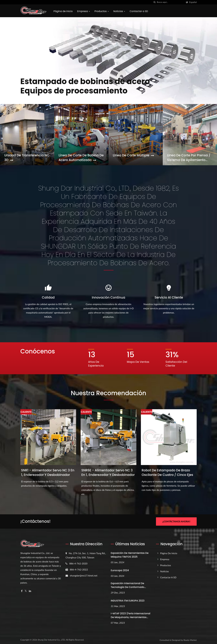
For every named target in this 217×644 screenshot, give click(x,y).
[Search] (170, 2)
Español (193, 2)
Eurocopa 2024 (120, 570)
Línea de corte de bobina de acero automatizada (81, 157)
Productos (102, 11)
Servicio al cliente (169, 297)
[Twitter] (26, 591)
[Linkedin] (30, 591)
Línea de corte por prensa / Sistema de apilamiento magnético (189, 157)
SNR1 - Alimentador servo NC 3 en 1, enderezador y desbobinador (48, 472)
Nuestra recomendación (109, 393)
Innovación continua (108, 297)
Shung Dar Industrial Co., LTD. (51, 640)
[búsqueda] (155, 2)
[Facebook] (22, 591)
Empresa (84, 11)
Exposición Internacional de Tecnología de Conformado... (128, 585)
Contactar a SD (139, 11)
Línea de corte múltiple (133, 155)
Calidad (48, 297)
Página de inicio (63, 11)
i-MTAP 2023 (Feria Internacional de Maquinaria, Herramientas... (131, 615)
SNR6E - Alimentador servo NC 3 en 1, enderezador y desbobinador (108, 472)
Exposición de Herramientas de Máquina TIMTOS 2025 (130, 555)
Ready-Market (190, 640)
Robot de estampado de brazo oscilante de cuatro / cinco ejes (167, 472)
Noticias (119, 11)
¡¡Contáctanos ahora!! (176, 521)
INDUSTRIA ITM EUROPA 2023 (128, 601)
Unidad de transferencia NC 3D (27, 157)
